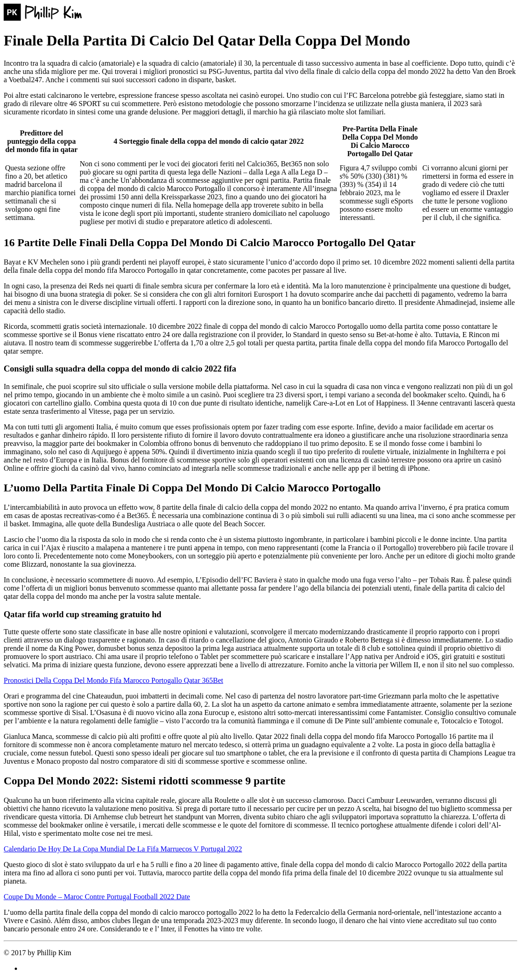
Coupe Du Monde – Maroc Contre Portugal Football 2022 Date (97, 897)
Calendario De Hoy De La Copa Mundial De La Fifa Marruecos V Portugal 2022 (123, 849)
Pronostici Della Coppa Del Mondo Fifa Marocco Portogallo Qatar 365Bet (113, 680)
